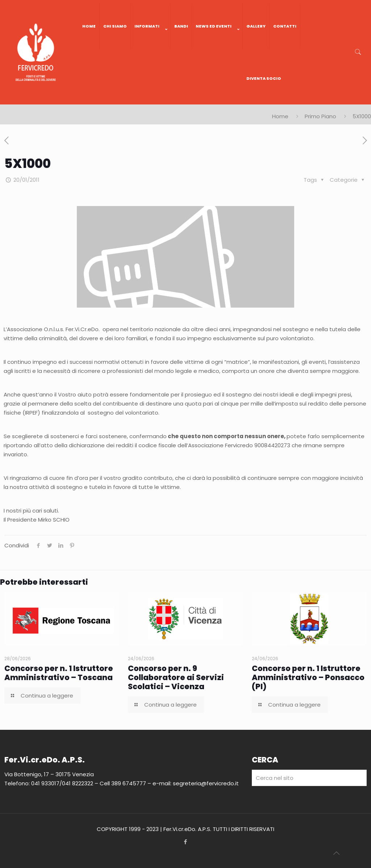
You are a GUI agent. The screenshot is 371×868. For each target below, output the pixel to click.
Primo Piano (320, 116)
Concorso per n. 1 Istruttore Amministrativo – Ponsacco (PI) (308, 677)
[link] (151, 56)
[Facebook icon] (186, 842)
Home (280, 116)
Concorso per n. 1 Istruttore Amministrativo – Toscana (59, 673)
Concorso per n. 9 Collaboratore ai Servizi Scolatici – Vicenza (176, 677)
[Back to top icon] (336, 853)
